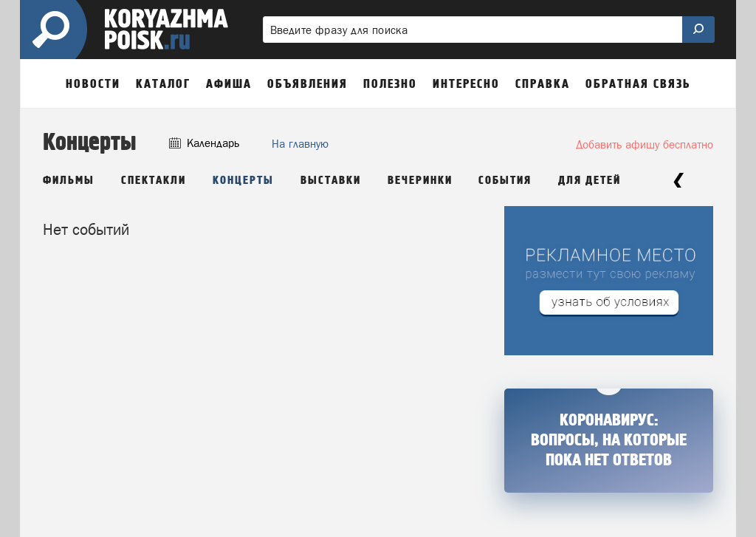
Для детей (590, 181)
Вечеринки (420, 181)
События (505, 181)
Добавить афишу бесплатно (645, 144)
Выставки (331, 181)
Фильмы (69, 181)
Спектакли (154, 181)
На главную (300, 144)
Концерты (243, 181)
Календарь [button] (204, 143)
